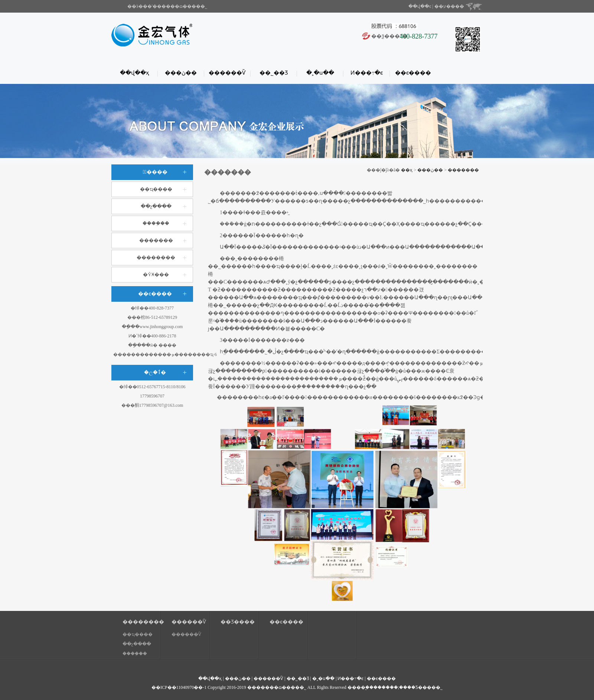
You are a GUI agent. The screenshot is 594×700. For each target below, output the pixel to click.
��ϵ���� (413, 73)
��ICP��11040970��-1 (179, 687)
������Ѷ (227, 73)
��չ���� (156, 206)
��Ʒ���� (238, 622)
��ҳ (407, 170)
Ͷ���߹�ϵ (367, 73)
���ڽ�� (181, 73)
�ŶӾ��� (156, 274)
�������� (156, 257)
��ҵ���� (156, 189)
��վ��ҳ (134, 73)
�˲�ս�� (320, 73)
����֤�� (156, 223)
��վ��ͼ (420, 6)
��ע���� (449, 6)
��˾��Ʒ (274, 73)
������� (156, 240)
